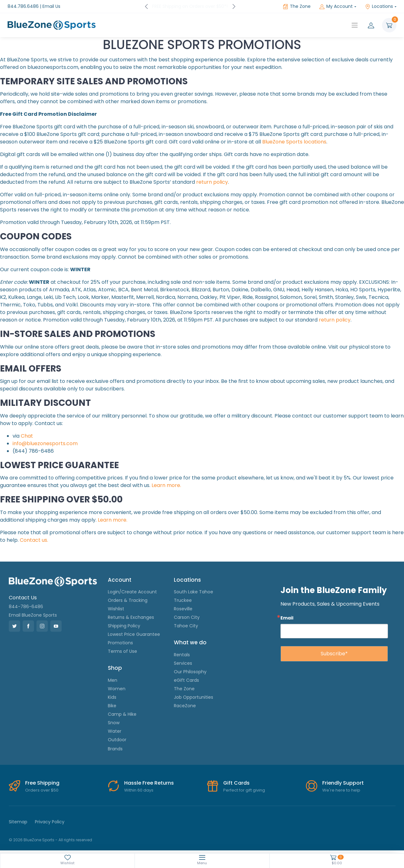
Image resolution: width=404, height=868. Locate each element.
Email (287, 618)
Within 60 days (139, 790)
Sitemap (18, 822)
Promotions (120, 643)
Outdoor (117, 740)
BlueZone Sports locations (294, 142)
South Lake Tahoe (194, 592)
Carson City (187, 617)
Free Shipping (42, 783)
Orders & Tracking (128, 600)
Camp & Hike (122, 714)
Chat (27, 436)
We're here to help (341, 790)
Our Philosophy (190, 672)
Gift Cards (236, 783)
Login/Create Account (132, 592)
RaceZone (185, 706)
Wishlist (116, 609)
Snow (114, 723)
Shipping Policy (124, 626)
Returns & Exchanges (131, 617)
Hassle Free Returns (149, 783)
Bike (112, 706)
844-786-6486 (26, 607)
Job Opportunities (194, 697)
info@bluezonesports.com (45, 443)
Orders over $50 (42, 790)
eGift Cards (186, 680)
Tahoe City (186, 626)
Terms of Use (122, 651)
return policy (212, 182)
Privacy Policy (50, 822)
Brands (115, 749)
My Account (336, 6)
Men (113, 680)
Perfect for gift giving (244, 790)
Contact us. (34, 540)
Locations (379, 6)
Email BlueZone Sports (33, 615)
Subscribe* (334, 654)
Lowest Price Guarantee (134, 634)
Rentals (182, 655)
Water (115, 731)
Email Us (51, 6)
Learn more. (166, 485)
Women (117, 689)
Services (183, 663)
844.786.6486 (23, 6)
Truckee (183, 600)
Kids (112, 697)
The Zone (297, 6)
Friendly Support (343, 783)
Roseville (183, 609)
